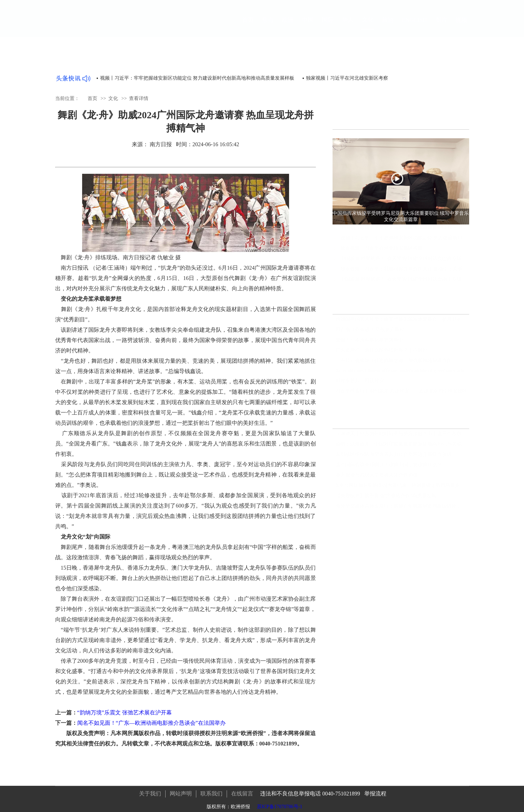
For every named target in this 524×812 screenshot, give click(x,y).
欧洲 (288, 25)
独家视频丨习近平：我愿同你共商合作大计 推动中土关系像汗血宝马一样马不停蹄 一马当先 (405, 274)
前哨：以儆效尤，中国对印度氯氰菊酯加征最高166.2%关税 (399, 447)
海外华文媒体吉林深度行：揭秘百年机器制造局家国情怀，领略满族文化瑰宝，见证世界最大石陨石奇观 (402, 509)
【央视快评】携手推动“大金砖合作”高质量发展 (386, 499)
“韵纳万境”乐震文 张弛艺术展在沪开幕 (125, 713)
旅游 (388, 25)
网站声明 (181, 790)
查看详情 (139, 96)
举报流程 (375, 790)
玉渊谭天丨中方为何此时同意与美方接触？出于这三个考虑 (398, 437)
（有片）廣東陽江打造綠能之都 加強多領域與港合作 (394, 364)
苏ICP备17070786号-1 (280, 803)
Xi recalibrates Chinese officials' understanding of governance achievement (402, 374)
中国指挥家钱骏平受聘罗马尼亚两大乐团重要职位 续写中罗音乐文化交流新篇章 (405, 232)
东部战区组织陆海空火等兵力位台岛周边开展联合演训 (394, 458)
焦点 (268, 25)
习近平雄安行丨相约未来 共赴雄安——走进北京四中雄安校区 (402, 394)
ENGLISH (414, 24)
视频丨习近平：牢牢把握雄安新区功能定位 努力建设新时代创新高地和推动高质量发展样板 (197, 78)
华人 (348, 25)
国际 (328, 25)
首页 (248, 25)
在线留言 (242, 790)
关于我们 (150, 790)
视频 (461, 25)
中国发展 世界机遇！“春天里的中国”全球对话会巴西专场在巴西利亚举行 (405, 263)
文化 (368, 24)
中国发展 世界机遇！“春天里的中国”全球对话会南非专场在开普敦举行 (405, 284)
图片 (441, 25)
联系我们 (211, 790)
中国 (308, 25)
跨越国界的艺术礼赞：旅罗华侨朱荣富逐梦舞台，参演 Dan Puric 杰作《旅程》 (402, 323)
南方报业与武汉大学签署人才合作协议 (377, 478)
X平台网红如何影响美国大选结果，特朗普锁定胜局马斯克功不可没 (402, 489)
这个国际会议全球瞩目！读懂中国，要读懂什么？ (389, 468)
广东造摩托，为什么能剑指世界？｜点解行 (382, 354)
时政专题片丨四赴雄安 (360, 384)
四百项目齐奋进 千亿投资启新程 (370, 333)
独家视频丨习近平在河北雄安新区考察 (347, 78)
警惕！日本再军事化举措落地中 (369, 343)
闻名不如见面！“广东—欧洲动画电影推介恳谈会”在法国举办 (151, 723)
